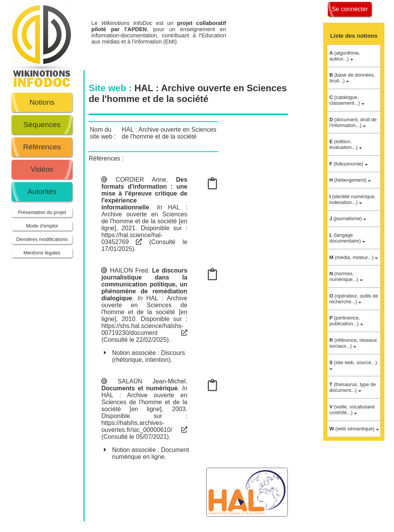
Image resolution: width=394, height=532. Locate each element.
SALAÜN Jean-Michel (152, 381)
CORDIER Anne (141, 180)
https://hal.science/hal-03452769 (132, 238)
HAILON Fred (129, 270)
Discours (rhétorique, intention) (148, 356)
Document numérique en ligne (150, 453)
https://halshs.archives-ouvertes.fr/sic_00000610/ (144, 426)
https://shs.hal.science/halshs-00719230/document (144, 329)
